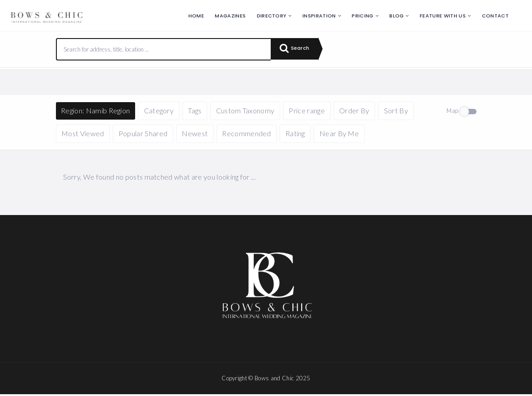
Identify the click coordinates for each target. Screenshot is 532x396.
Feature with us (443, 16)
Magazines (230, 16)
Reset (140, 81)
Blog (396, 16)
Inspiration (319, 16)
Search (297, 49)
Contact (495, 16)
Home (196, 16)
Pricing (362, 16)
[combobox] (164, 49)
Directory (272, 16)
